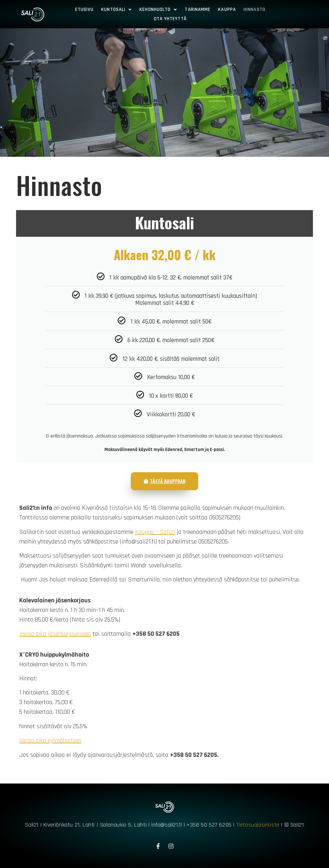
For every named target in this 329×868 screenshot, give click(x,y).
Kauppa (227, 9)
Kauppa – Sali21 (155, 532)
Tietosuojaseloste (258, 825)
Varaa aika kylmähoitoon (50, 740)
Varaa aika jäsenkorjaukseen (55, 634)
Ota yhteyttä (170, 19)
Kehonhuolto (158, 9)
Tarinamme (198, 9)
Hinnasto (254, 9)
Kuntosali (116, 9)
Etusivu (84, 9)
